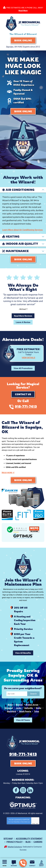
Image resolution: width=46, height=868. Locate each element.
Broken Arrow (32, 705)
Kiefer (39, 708)
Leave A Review (23, 322)
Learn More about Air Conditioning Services (22, 230)
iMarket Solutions (15, 847)
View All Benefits (23, 653)
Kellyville (29, 708)
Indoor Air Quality (22, 244)
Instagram (23, 790)
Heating (13, 237)
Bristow (19, 705)
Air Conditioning (20, 190)
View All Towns (23, 720)
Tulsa (37, 711)
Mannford (11, 711)
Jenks (19, 708)
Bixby (10, 705)
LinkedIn (30, 790)
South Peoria (25, 711)
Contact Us (23, 394)
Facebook (16, 790)
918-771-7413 (23, 863)
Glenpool (9, 708)
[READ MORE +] (8, 473)
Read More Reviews (23, 316)
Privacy (34, 824)
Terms (37, 824)
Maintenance (17, 251)
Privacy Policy (16, 822)
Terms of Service (24, 822)
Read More (23, 11)
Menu (5, 866)
